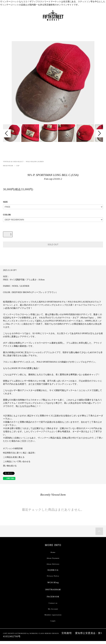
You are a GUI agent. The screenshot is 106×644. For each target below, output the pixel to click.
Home (53, 552)
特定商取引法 (53, 570)
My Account (53, 609)
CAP (18, 166)
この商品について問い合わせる (17, 462)
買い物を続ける (10, 466)
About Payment (53, 558)
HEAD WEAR (8, 166)
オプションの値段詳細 (13, 448)
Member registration (53, 615)
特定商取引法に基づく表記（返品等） (20, 453)
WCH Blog (53, 582)
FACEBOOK (53, 597)
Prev (7, 133)
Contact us (53, 603)
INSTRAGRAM (53, 589)
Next (99, 133)
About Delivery (53, 564)
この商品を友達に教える (14, 457)
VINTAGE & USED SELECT (13, 161)
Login (53, 621)
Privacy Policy (53, 576)
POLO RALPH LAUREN (35, 161)
